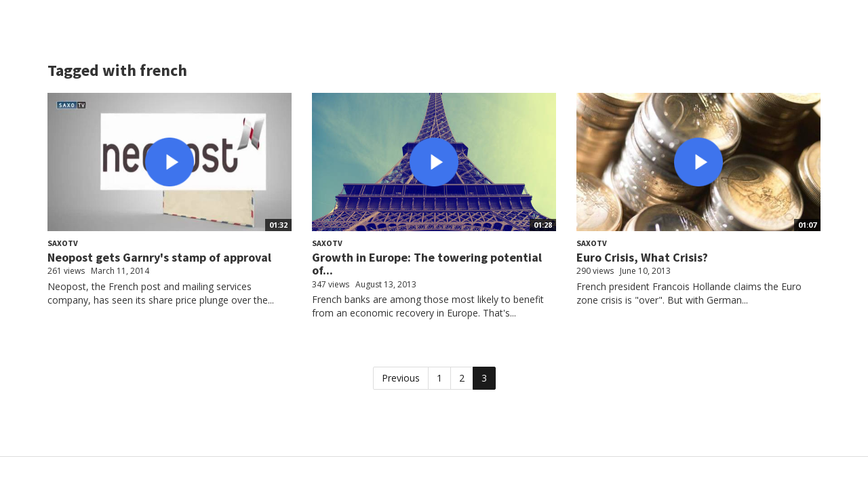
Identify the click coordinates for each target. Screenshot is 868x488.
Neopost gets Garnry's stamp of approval (159, 257)
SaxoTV (63, 243)
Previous (401, 378)
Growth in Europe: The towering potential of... (427, 264)
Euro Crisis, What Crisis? (642, 257)
